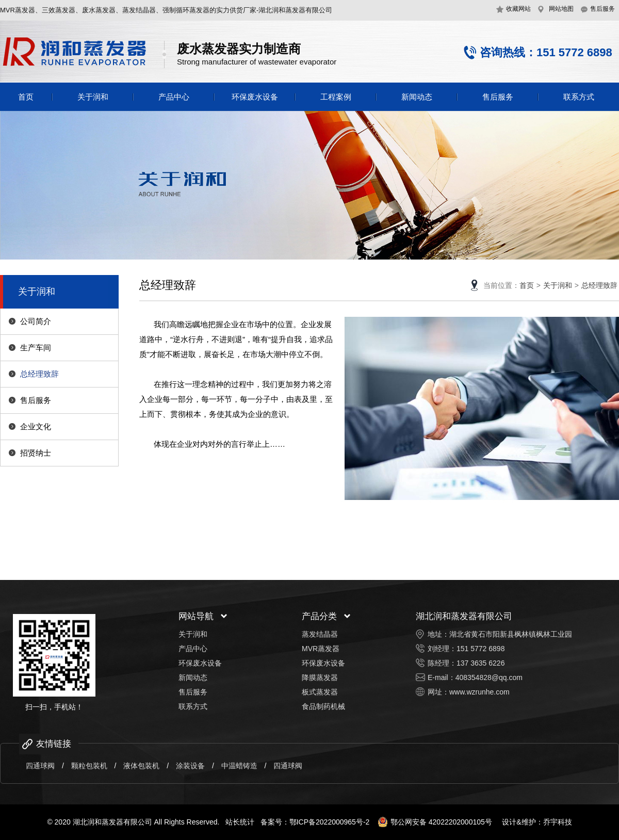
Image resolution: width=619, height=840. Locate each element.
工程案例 (336, 97)
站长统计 (240, 822)
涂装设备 (190, 766)
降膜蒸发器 (320, 677)
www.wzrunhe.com (479, 692)
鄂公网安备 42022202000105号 (435, 822)
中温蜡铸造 (239, 766)
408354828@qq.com (489, 677)
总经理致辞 (39, 374)
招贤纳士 (36, 453)
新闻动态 (417, 97)
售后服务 (498, 97)
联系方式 (579, 97)
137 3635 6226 (480, 663)
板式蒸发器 (320, 692)
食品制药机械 (323, 706)
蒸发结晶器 (320, 634)
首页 (26, 97)
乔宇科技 (558, 822)
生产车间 (36, 348)
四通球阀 (40, 766)
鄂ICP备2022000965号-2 (330, 822)
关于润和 (93, 97)
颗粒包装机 (89, 766)
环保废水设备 (255, 97)
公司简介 (36, 321)
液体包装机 (141, 766)
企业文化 (36, 426)
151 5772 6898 (480, 649)
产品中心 (174, 97)
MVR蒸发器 (321, 649)
